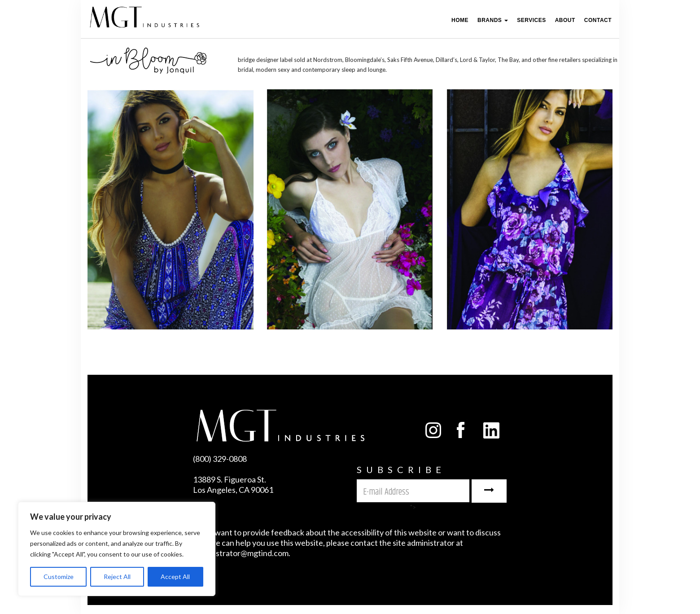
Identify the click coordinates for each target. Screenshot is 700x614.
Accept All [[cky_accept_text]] (175, 577)
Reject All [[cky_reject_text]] (117, 577)
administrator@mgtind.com (241, 553)
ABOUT (565, 20)
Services (531, 20)
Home (460, 20)
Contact (598, 20)
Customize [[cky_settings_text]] (59, 577)
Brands (493, 20)
